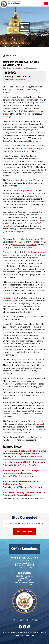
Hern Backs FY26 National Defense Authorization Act (22, 483)
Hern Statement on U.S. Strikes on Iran (24, 462)
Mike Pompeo (33, 252)
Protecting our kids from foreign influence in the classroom (21, 472)
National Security (18, 79)
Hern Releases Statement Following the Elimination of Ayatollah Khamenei (24, 452)
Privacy (34, 620)
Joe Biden (32, 148)
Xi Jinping (13, 121)
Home (14, 620)
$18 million (29, 191)
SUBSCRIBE (24, 531)
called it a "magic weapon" (25, 245)
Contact (24, 620)
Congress (38, 424)
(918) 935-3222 (28, 582)
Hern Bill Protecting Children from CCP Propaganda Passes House (24, 494)
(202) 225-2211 (28, 565)
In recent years (10, 298)
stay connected (25, 518)
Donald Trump (24, 87)
